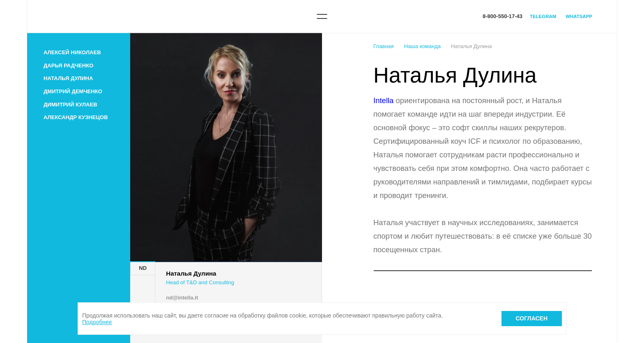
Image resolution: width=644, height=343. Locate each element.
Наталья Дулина (68, 78)
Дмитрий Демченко (73, 91)
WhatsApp (579, 16)
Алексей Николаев (72, 52)
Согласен (532, 318)
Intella (383, 100)
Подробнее (97, 322)
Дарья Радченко (68, 66)
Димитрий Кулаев (70, 105)
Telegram (543, 16)
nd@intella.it (182, 298)
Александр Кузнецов (76, 117)
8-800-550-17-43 (503, 16)
